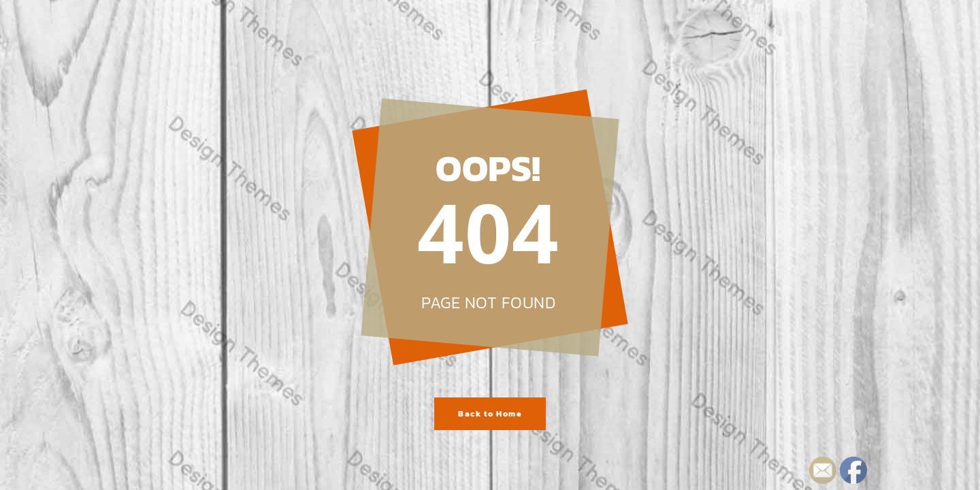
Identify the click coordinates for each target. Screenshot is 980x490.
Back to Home (490, 414)
